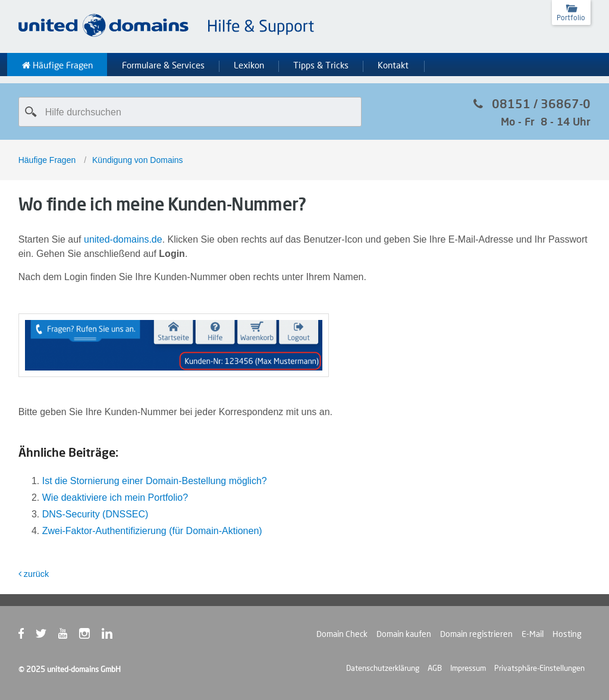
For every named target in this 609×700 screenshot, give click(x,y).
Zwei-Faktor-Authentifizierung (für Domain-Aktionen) (152, 531)
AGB (435, 668)
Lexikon (249, 65)
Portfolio (571, 18)
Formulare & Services (163, 65)
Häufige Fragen (57, 65)
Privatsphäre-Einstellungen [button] (539, 668)
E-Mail (533, 634)
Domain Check (342, 634)
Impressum (468, 668)
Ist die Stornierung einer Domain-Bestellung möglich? (155, 481)
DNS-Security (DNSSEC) (95, 514)
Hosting (567, 634)
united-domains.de (123, 239)
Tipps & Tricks (321, 65)
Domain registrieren (476, 634)
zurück (34, 574)
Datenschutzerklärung (383, 668)
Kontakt (393, 65)
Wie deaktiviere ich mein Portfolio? (115, 497)
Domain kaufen (404, 634)
